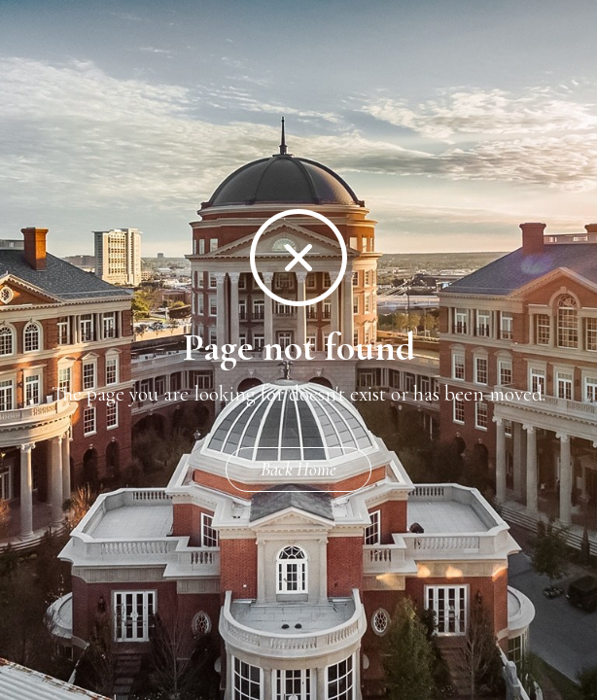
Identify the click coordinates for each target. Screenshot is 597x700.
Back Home (298, 469)
